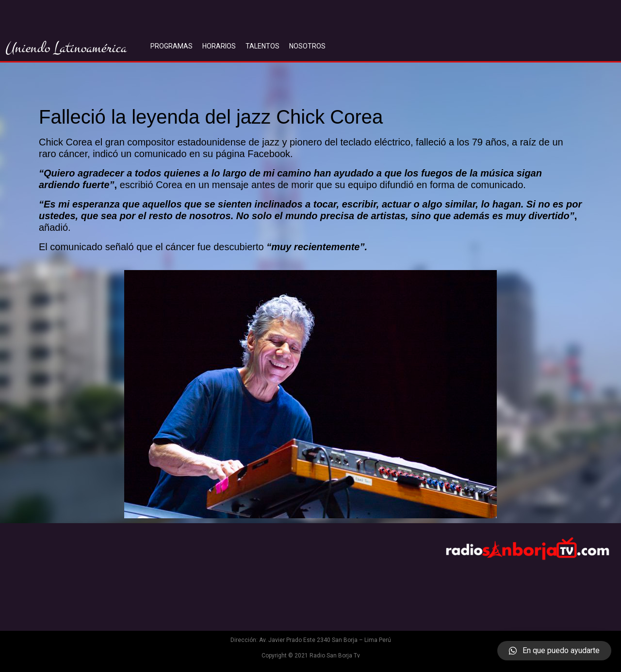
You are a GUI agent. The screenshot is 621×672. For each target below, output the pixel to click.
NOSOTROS (307, 46)
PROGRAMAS (172, 46)
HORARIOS (219, 46)
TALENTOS (262, 46)
